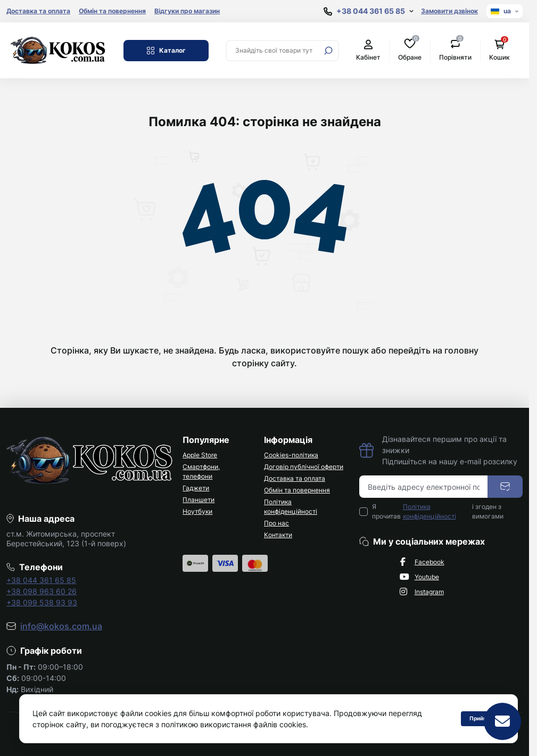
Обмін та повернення (112, 11)
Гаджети (196, 488)
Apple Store (200, 455)
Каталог (166, 51)
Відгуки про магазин (187, 11)
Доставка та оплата (38, 11)
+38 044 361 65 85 (41, 580)
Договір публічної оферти (304, 467)
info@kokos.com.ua (61, 626)
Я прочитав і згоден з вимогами (438, 512)
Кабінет (368, 50)
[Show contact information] (369, 11)
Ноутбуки (197, 511)
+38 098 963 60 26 (42, 591)
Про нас (276, 523)
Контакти (278, 535)
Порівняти (455, 50)
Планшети (199, 500)
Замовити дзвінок (449, 11)
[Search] (328, 51)
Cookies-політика (291, 455)
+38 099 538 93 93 (42, 602)
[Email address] (424, 487)
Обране (410, 50)
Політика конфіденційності (429, 511)
